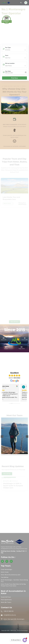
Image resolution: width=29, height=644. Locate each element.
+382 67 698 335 (9, 611)
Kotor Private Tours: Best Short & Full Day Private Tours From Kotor (13, 585)
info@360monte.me (10, 615)
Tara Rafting (5, 577)
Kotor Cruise (5, 572)
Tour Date (8, 71)
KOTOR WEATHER (14, 361)
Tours (7, 55)
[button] (2, 437)
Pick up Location (10, 63)
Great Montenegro (6, 569)
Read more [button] (7, 399)
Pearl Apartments (6, 600)
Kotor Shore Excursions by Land (11, 575)
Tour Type (8, 48)
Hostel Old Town (6, 597)
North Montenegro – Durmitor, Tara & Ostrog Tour (14, 581)
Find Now (14, 78)
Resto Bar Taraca (6, 602)
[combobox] (16, 50)
